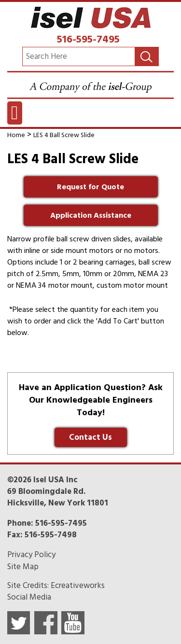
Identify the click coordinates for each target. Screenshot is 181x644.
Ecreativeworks (78, 586)
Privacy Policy (31, 555)
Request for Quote (90, 187)
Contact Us (90, 437)
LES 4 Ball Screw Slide (64, 135)
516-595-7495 (88, 39)
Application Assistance (91, 215)
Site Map (23, 567)
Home (16, 135)
